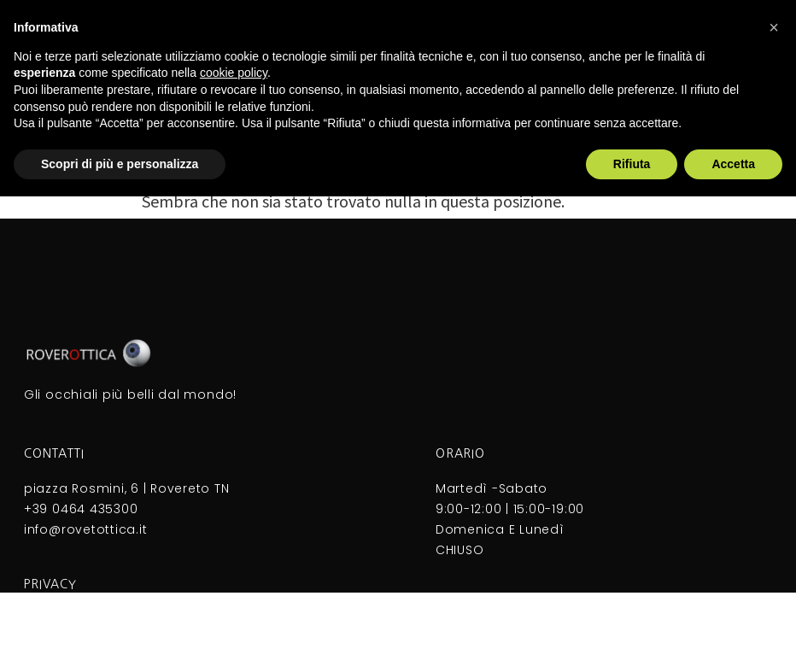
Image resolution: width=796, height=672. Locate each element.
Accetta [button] (733, 164)
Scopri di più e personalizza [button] (120, 164)
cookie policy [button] (234, 73)
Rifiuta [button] (632, 164)
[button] (774, 27)
